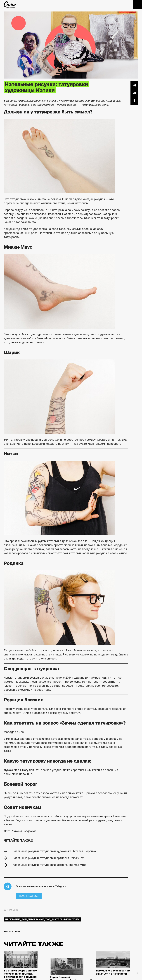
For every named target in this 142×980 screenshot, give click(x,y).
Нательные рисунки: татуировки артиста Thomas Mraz (49, 865)
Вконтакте (134, 93)
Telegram (134, 85)
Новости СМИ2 (12, 932)
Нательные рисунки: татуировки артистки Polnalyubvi (48, 858)
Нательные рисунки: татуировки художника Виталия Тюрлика (54, 851)
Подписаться (29, 896)
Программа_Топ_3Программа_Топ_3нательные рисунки (42, 919)
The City (10, 5)
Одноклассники (134, 101)
